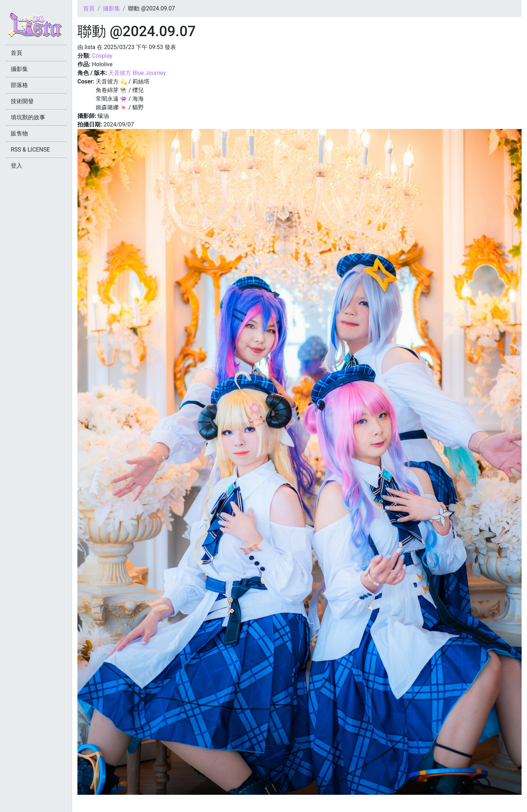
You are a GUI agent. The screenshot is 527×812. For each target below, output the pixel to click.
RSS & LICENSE (30, 150)
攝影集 (111, 8)
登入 (16, 166)
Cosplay (102, 56)
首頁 (89, 8)
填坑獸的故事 (28, 117)
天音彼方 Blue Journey (137, 73)
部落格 (19, 85)
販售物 (19, 133)
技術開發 (22, 101)
